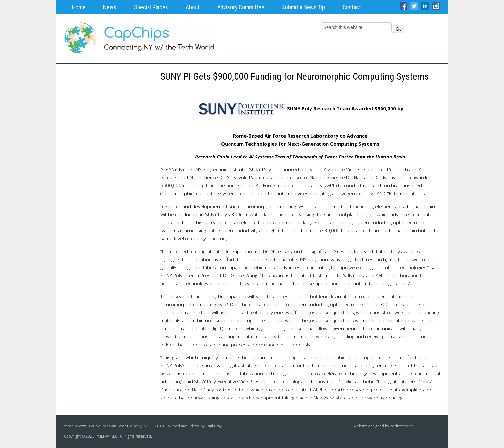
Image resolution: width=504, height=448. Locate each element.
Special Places (151, 7)
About (193, 7)
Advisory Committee (241, 7)
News (110, 7)
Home (79, 7)
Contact (352, 7)
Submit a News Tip (303, 7)
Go (399, 29)
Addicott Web (402, 426)
